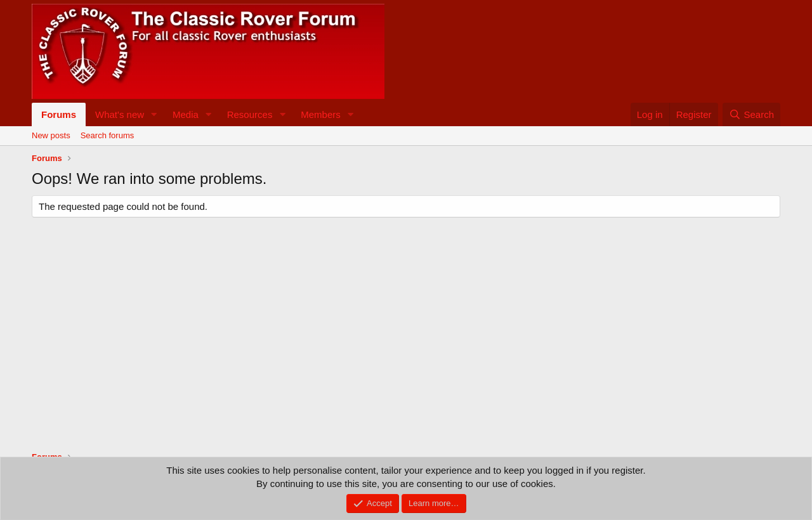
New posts (51, 135)
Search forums (108, 135)
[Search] (751, 114)
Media (186, 114)
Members (321, 114)
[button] (154, 114)
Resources (250, 114)
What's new (120, 114)
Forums (59, 114)
